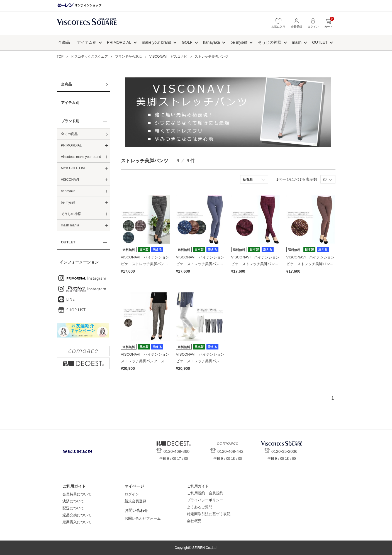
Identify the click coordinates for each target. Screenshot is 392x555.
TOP (60, 57)
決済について (73, 501)
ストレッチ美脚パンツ (211, 57)
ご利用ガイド (198, 486)
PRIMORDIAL (119, 42)
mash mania (70, 225)
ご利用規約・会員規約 (205, 493)
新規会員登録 (135, 501)
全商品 (64, 42)
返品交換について (77, 515)
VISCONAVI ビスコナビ (168, 57)
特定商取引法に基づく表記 (209, 514)
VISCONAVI (70, 180)
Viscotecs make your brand (81, 157)
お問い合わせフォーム (143, 518)
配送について (73, 508)
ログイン (132, 494)
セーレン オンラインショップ (79, 5)
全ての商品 (69, 134)
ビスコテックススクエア (87, 25)
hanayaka (212, 42)
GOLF (187, 42)
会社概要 (194, 521)
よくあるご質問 (200, 507)
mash (297, 42)
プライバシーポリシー (205, 500)
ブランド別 (70, 121)
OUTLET (320, 42)
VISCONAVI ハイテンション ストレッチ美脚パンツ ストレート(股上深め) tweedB (147, 361)
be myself (239, 42)
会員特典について (77, 494)
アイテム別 (87, 42)
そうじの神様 (270, 42)
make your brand (156, 42)
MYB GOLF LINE (74, 168)
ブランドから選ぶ (128, 57)
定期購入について (77, 522)
